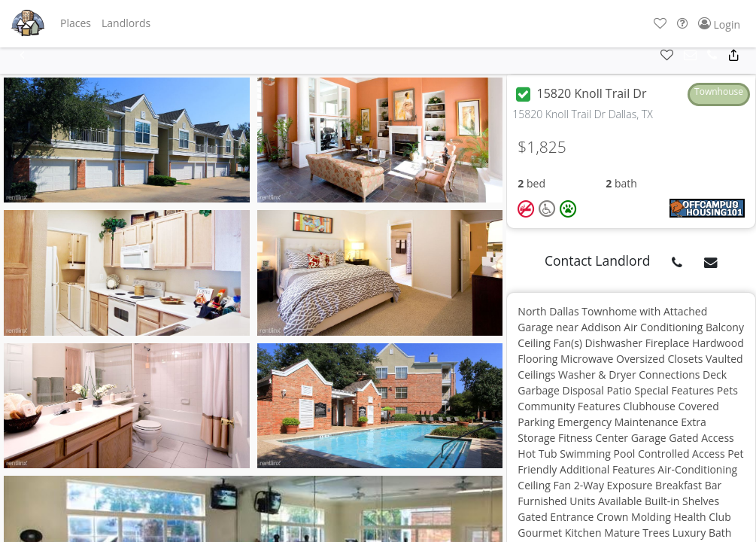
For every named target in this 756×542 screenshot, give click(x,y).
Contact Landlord (598, 260)
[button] (76, 23)
